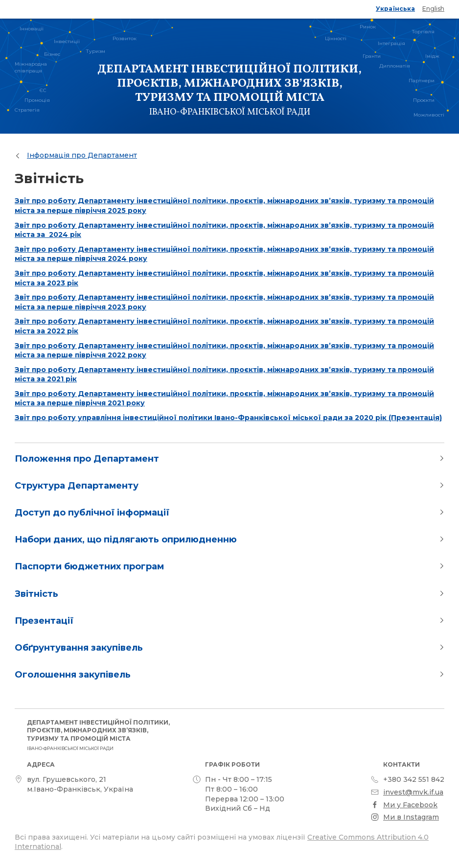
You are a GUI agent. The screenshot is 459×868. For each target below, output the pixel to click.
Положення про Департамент (87, 459)
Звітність (36, 594)
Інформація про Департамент (82, 155)
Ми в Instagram (411, 817)
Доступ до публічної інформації (92, 513)
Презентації (44, 621)
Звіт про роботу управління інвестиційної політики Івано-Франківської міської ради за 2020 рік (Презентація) (228, 418)
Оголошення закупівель (73, 675)
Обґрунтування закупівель (79, 648)
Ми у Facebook (410, 805)
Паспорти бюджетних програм (89, 566)
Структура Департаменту (77, 486)
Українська (395, 9)
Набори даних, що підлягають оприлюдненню (126, 540)
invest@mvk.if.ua (413, 792)
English (433, 9)
